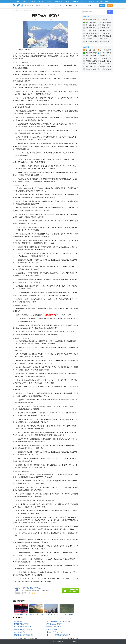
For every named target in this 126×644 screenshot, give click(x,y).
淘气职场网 (60, 642)
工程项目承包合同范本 (21, 624)
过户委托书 (103, 20)
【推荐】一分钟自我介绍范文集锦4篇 (58, 635)
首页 (49, 5)
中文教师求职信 (105, 33)
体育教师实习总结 (20, 632)
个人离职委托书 (52, 629)
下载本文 (56, 19)
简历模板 (33, 1)
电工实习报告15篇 (105, 22)
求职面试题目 (58, 1)
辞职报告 (107, 1)
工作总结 (99, 1)
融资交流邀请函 (105, 64)
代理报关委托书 (105, 28)
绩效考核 (75, 1)
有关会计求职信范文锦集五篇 (23, 629)
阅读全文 (50, 19)
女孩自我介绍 (18, 621)
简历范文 (25, 1)
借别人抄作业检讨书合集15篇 (23, 635)
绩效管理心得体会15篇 (54, 627)
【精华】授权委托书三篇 (54, 632)
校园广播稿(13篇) (91, 66)
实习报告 (41, 1)
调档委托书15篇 (105, 41)
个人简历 (17, 1)
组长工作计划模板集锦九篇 (23, 627)
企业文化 (83, 1)
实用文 (89, 5)
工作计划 (91, 1)
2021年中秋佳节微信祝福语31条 (28, 638)
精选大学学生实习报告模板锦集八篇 (58, 621)
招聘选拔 (67, 1)
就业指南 (69, 5)
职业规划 (49, 1)
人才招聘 (79, 5)
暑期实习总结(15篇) (92, 41)
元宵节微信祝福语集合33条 (70, 638)
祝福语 (32, 11)
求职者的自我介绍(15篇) (54, 624)
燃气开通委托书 (105, 39)
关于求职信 (89, 39)
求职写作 (59, 5)
